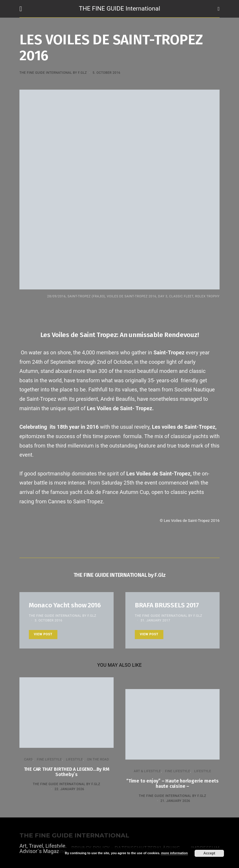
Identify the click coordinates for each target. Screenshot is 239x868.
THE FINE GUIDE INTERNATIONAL (74, 836)
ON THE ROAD (98, 759)
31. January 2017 (155, 620)
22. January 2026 (69, 789)
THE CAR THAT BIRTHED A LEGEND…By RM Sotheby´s (67, 772)
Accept (209, 853)
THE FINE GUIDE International (119, 9)
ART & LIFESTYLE (147, 771)
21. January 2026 (175, 801)
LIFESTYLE (74, 759)
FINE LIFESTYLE (49, 759)
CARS (28, 759)
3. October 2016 (48, 620)
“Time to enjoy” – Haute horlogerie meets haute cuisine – (172, 784)
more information (174, 853)
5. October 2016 (106, 73)
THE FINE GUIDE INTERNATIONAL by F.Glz (53, 73)
